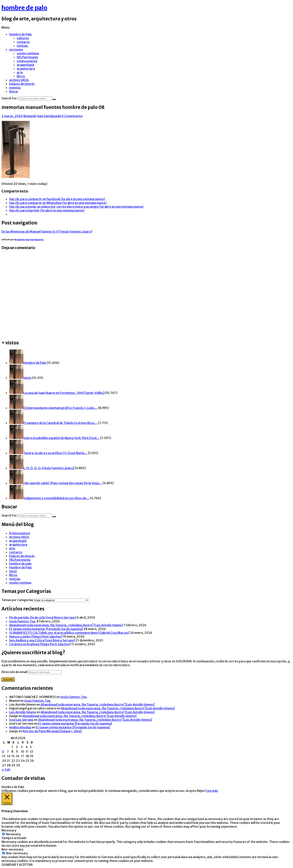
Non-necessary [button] (12, 849)
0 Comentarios (72, 116)
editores (23, 38)
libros (21, 76)
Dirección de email (15, 672)
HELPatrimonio (27, 57)
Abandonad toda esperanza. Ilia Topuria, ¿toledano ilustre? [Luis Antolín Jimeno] (66, 625)
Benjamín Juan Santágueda (42, 116)
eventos (15, 88)
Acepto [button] (191, 791)
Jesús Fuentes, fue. (23, 621)
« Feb (6, 770)
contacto (23, 42)
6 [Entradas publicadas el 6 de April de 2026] (3, 751)
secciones (16, 50)
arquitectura (26, 69)
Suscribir (8, 679)
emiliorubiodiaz (20, 727)
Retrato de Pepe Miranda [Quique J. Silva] (52, 731)
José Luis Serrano (21, 720)
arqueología (25, 65)
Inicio (13, 571)
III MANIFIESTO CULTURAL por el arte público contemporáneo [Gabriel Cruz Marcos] (69, 633)
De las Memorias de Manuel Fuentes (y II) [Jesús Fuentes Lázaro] (47, 232)
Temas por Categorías (17, 600)
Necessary (13, 834)
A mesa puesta (20, 533)
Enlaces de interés (22, 84)
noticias (22, 46)
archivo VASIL (19, 80)
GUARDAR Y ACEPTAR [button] (17, 865)
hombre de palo (24, 8)
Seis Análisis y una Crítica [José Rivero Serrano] (42, 640)
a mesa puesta (27, 61)
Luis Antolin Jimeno (23, 712)
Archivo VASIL (19, 537)
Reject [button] (201, 791)
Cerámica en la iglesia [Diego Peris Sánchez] (40, 644)
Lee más (212, 791)
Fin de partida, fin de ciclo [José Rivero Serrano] (43, 617)
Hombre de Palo (20, 34)
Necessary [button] (9, 830)
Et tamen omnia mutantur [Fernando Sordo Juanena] (46, 629)
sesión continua (28, 53)
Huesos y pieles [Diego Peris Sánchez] (36, 636)
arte (20, 72)
